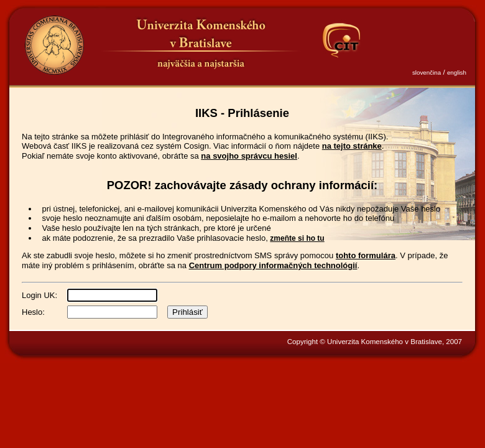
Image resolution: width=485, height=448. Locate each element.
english (457, 72)
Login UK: (39, 295)
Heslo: (33, 312)
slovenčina (427, 72)
